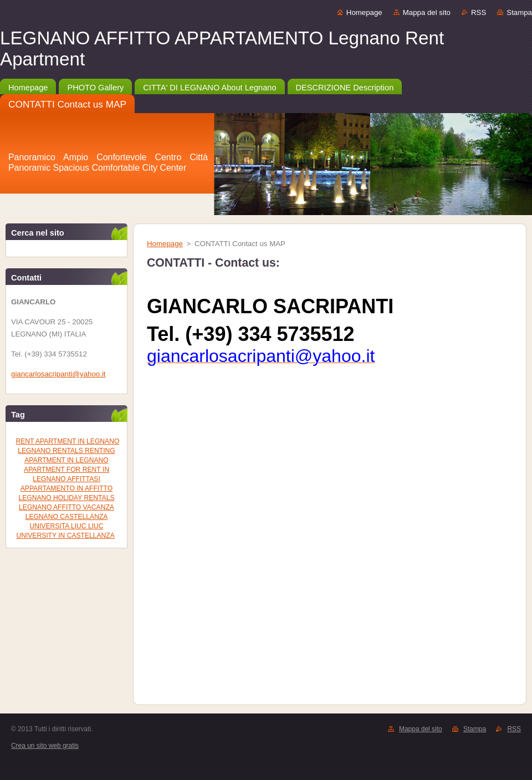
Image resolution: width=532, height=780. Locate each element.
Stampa (519, 12)
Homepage (364, 12)
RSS (479, 12)
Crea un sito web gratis (45, 746)
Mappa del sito (427, 12)
